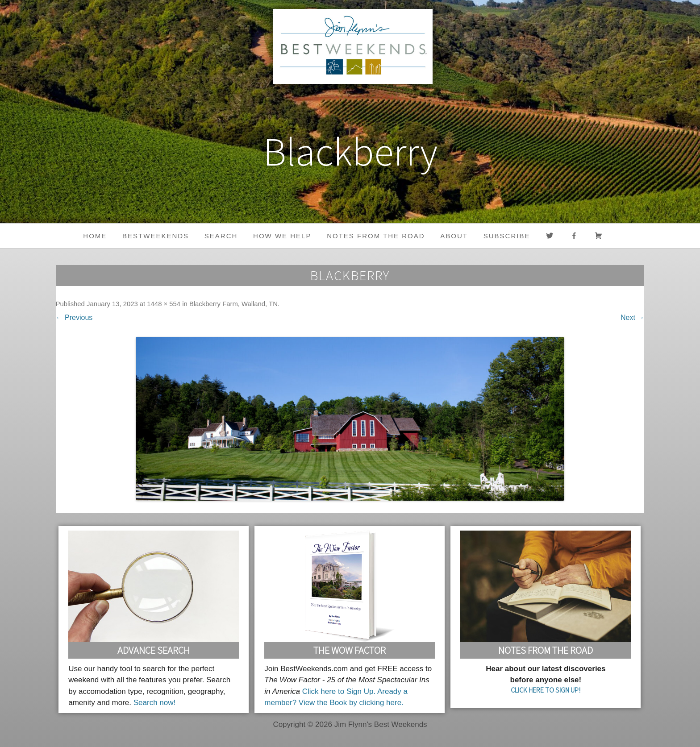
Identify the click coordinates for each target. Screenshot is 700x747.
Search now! (155, 703)
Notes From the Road (546, 650)
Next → (632, 317)
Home (95, 236)
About (454, 236)
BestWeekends (156, 236)
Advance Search (154, 650)
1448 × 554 (164, 304)
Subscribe (507, 236)
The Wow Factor (350, 650)
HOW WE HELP (282, 236)
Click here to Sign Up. (339, 691)
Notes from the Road (376, 236)
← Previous (74, 317)
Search (221, 236)
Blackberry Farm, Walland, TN (233, 304)
